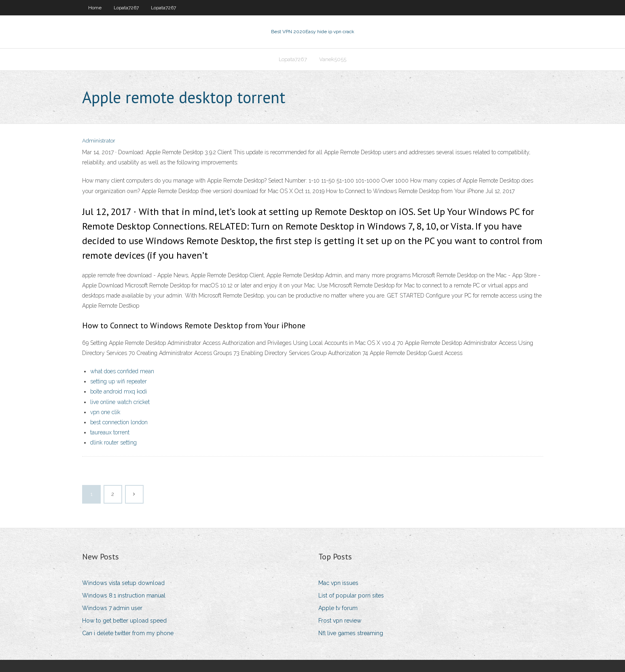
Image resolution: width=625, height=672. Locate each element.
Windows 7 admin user (112, 608)
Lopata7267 (126, 8)
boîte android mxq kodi (119, 391)
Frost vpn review (340, 621)
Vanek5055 (333, 59)
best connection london (119, 422)
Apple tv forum (338, 608)
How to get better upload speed (124, 621)
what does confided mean (122, 371)
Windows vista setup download (123, 583)
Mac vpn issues (338, 583)
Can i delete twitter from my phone (128, 633)
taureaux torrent (110, 432)
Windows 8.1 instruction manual (124, 595)
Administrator (99, 141)
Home (95, 8)
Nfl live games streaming (351, 633)
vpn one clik (105, 412)
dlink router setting (113, 442)
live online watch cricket (120, 402)
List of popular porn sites (351, 595)
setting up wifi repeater (119, 381)
